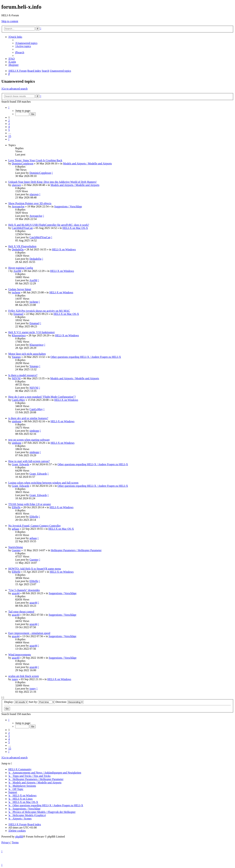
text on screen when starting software (29, 440)
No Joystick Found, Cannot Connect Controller (34, 526)
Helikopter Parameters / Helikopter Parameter (76, 550)
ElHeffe (16, 507)
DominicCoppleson (23, 163)
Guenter (16, 550)
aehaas (15, 529)
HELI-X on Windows (64, 249)
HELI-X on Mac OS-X (75, 228)
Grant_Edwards (20, 464)
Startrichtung (16, 547)
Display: (16, 702)
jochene (16, 292)
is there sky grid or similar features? (28, 418)
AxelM (17, 271)
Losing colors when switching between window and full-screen (43, 483)
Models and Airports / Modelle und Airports (87, 163)
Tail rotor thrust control (21, 612)
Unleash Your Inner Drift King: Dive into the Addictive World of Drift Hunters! (52, 182)
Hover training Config (21, 268)
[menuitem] (26, 43)
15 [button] (10, 136)
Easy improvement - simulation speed (29, 633)
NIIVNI (16, 378)
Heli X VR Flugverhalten (22, 246)
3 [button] (9, 124)
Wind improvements (20, 655)
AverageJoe (18, 206)
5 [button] (9, 130)
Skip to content (10, 21)
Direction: (69, 702)
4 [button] (9, 127)
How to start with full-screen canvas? (29, 461)
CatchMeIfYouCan (22, 228)
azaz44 (16, 593)
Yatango (16, 357)
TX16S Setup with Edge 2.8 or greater (30, 504)
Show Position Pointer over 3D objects (30, 203)
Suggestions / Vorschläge (68, 206)
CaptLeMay (18, 400)
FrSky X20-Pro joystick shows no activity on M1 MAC (39, 311)
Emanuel (18, 314)
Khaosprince (19, 335)
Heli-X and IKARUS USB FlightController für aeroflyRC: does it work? (49, 225)
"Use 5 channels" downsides (24, 590)
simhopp (17, 421)
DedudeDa (18, 249)
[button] (9, 108)
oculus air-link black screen (24, 676)
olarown (16, 185)
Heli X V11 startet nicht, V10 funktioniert (32, 332)
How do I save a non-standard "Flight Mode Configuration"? (42, 397)
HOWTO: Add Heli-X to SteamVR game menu (35, 569)
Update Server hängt (20, 289)
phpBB (19, 837)
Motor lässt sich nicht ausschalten (27, 354)
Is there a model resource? (23, 375)
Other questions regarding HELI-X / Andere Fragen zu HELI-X (86, 357)
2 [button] (9, 121)
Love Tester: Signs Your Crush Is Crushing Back (35, 160)
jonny (15, 679)
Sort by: (42, 702)
